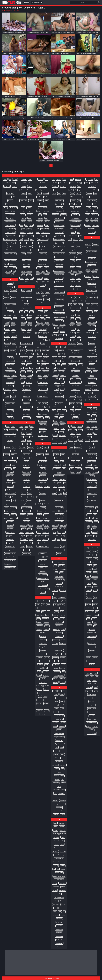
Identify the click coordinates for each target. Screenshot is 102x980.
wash (95, 594)
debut (32, 368)
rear (72, 411)
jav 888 (61, 328)
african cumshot (10, 403)
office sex (63, 851)
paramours (79, 257)
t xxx (96, 179)
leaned (62, 543)
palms (81, 236)
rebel (79, 414)
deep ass (27, 386)
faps (48, 282)
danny (24, 329)
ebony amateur (26, 465)
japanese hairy (59, 257)
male (63, 654)
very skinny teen (92, 493)
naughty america (59, 733)
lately (54, 497)
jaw (65, 335)
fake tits (47, 222)
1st (13, 275)
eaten (24, 451)
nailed (56, 694)
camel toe (23, 197)
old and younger (59, 880)
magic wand (62, 597)
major (56, 612)
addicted (13, 333)
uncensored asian (92, 290)
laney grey (63, 479)
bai (5, 462)
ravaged (72, 326)
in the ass (43, 714)
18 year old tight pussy (10, 239)
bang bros (7, 504)
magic (55, 597)
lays (54, 532)
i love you (41, 608)
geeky (43, 368)
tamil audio (96, 225)
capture (29, 229)
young (96, 691)
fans (48, 271)
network (64, 783)
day (32, 354)
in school (39, 707)
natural (62, 712)
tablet (92, 183)
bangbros (13, 508)
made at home (59, 576)
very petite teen (92, 486)
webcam (92, 640)
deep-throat (27, 411)
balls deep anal (10, 490)
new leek (55, 800)
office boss (62, 848)
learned (62, 550)
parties (72, 278)
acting (15, 319)
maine (62, 608)
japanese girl (59, 250)
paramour (71, 257)
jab (53, 179)
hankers (40, 525)
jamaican (55, 186)
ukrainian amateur (92, 251)
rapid (72, 319)
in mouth (46, 700)
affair (14, 393)
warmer (89, 590)
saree (72, 469)
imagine (39, 622)
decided (23, 375)
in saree (46, 703)
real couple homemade (75, 358)
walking (90, 566)
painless (80, 197)
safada (73, 433)
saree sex (78, 469)
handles (46, 515)
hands (39, 518)
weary (95, 622)
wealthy (96, 615)
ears (27, 437)
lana (64, 465)
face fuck (43, 183)
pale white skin (73, 236)
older (55, 901)
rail (79, 297)
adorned (14, 347)
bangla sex (10, 536)
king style (63, 375)
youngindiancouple (92, 723)
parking (72, 268)
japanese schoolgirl (59, 296)
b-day (8, 426)
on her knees (59, 929)
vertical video (89, 469)
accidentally (10, 308)
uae (89, 241)
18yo (6, 268)
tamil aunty (92, 232)
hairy (46, 465)
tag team (89, 193)
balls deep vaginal (10, 493)
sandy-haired (73, 458)
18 (10, 179)
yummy (92, 730)
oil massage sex (59, 858)
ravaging (79, 326)
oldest (64, 904)
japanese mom (59, 282)
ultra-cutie (88, 276)
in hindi (47, 686)
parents (78, 261)
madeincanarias (59, 587)
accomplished (8, 315)
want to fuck (94, 576)
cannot (30, 222)
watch (95, 601)
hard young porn (7, 11)
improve (47, 658)
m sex (64, 562)
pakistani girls (75, 218)
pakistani (78, 208)
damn (23, 319)
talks (87, 218)
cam (32, 190)
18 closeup (7, 186)
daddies (30, 301)
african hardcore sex (10, 407)
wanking (89, 573)
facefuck (46, 193)
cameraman (23, 200)
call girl (24, 186)
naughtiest (62, 726)
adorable (7, 347)
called (30, 186)
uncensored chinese (92, 294)
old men (55, 890)
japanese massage (59, 271)
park (78, 264)
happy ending (40, 536)
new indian (62, 797)
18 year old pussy (10, 232)
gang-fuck (39, 333)
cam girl (24, 193)
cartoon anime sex (26, 257)
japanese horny (59, 261)
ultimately (95, 269)
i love (48, 604)
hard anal (45, 539)
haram (48, 536)
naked (64, 698)
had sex (40, 447)
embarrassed (26, 553)
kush (60, 442)
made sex (59, 583)
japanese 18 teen (59, 218)
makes (56, 619)
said (79, 437)
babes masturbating (10, 433)
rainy (75, 305)
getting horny (43, 428)
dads (21, 312)
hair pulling (40, 454)
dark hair (29, 333)
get (39, 403)
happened (39, 529)
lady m (61, 458)
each (26, 426)
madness (55, 590)
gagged (39, 315)
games (47, 322)
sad (75, 430)
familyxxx (40, 268)
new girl (55, 797)
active (13, 322)
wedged (89, 661)
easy (24, 444)
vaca (95, 409)
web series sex (92, 636)
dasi (27, 347)
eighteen (30, 515)
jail (65, 183)
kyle (65, 442)
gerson (48, 400)
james (56, 190)
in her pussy (40, 686)
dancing (30, 326)
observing (63, 830)
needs (62, 754)
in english (46, 672)
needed (56, 754)
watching (89, 608)
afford (7, 396)
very (97, 469)
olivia (55, 912)
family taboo (43, 254)
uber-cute (88, 244)
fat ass (48, 292)
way (97, 612)
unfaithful (92, 365)
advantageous (10, 382)
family (38, 232)
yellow (90, 684)
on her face (59, 926)
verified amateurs (92, 451)
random (73, 315)
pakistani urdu (73, 229)
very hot (92, 476)
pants (73, 246)
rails (81, 301)
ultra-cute (94, 273)
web (95, 626)
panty (78, 246)
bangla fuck (10, 522)
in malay (39, 700)
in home (39, 689)
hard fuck (43, 564)
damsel (29, 319)
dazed (23, 361)
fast (48, 289)
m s (59, 562)
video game (89, 522)
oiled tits (56, 866)
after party (10, 411)
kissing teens (56, 400)
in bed (47, 661)
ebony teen (27, 486)
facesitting (40, 200)
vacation (95, 412)
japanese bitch (59, 232)
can (23, 211)
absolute (6, 297)
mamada (55, 668)
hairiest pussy (43, 462)
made (62, 573)
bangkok (14, 515)
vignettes (94, 532)
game (42, 319)
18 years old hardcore (10, 261)
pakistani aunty (75, 211)
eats (31, 458)
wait (97, 548)
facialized (46, 211)
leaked (64, 539)
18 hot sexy (10, 193)
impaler (47, 626)
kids (54, 365)
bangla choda (13, 518)
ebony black (26, 472)
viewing (94, 529)
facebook (47, 190)
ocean (63, 837)
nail (64, 691)
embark (23, 546)
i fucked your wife (44, 601)
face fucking (43, 186)
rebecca (73, 414)
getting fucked (43, 421)
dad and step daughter (26, 294)
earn (23, 433)
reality (79, 400)
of (55, 841)
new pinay (59, 807)
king (55, 372)
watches (95, 604)
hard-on (43, 592)
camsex (29, 208)
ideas (38, 619)
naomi (62, 705)
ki (54, 361)
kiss (56, 386)
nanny (56, 705)
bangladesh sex (10, 546)
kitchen (64, 400)
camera (30, 197)
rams (73, 312)
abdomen (10, 283)
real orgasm (75, 386)
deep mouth (27, 403)
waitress (95, 551)
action (7, 322)
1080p (5, 179)
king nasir (55, 375)
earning (29, 433)
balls (14, 483)
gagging (46, 315)
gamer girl (40, 322)
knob (56, 418)
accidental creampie (10, 305)
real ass (80, 343)
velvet (87, 440)
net (63, 779)
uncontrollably (92, 308)
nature (55, 726)
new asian (61, 793)
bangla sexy (10, 539)
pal (81, 229)
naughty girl (59, 740)
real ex (80, 365)
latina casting (59, 508)
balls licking (7, 497)
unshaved (96, 393)
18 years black (10, 250)
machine (55, 569)
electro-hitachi (30, 532)
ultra (88, 273)
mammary (63, 668)
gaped (43, 343)
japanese (64, 215)
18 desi (14, 186)
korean (55, 435)
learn (56, 550)
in (37, 661)
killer (59, 365)
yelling (94, 680)
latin (59, 504)
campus (30, 204)
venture (96, 444)
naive (59, 698)
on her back (59, 922)
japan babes (59, 197)
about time (13, 294)
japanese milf (59, 278)
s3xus (74, 426)
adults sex (7, 375)
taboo (97, 183)
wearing (94, 619)
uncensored (92, 287)
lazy (59, 532)
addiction (7, 336)
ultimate (88, 269)
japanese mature (59, 275)
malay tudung (59, 636)
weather (89, 626)
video (97, 518)
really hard (78, 407)
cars (32, 250)
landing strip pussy (59, 476)
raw (78, 329)
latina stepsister (59, 522)
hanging (47, 522)
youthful (88, 726)
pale (79, 232)
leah (54, 539)
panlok (72, 243)
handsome (46, 518)
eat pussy (31, 447)
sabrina (80, 426)
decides (30, 375)
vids (88, 525)
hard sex (39, 589)
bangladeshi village (10, 568)
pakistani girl (75, 215)
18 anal (15, 179)
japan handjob (59, 204)
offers (62, 844)
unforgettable (92, 368)
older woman (56, 904)
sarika (73, 472)
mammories (57, 672)
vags (88, 426)
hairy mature (43, 483)
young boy (96, 698)
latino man (63, 525)
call (29, 183)
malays (63, 640)
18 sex (5, 208)
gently (40, 375)
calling (22, 190)
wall (95, 566)
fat (43, 292)
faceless (46, 197)
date (32, 347)
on (64, 912)
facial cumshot (43, 208)
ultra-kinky (96, 276)
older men (62, 901)
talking (88, 215)
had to (46, 447)
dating (23, 350)
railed (70, 301)
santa (78, 462)
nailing (62, 694)
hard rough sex (43, 585)
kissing (59, 393)
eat (29, 444)
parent (72, 261)
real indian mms (75, 379)
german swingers (43, 396)
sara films (73, 465)
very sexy (92, 490)
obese (56, 827)
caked (24, 183)
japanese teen (59, 310)
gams (38, 326)
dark (23, 333)
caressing (24, 246)
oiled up (63, 866)
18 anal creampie (10, 183)
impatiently (43, 633)
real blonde (75, 347)
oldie (55, 908)
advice (14, 389)
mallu (62, 661)
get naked (41, 411)
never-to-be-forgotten (59, 790)
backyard (14, 454)
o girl (56, 823)
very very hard (92, 500)
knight (62, 414)
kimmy (64, 365)
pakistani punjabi (75, 225)
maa (55, 566)
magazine (62, 594)
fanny (43, 271)
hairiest (43, 458)
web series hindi (92, 633)
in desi (39, 672)
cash (27, 278)
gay (38, 365)
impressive (39, 658)
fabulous (40, 179)
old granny (56, 887)
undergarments (92, 322)
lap (65, 483)
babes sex (8, 437)
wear (88, 619)
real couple (75, 354)
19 (14, 271)
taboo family (92, 186)
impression (43, 654)
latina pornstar (59, 515)
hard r (43, 582)
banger (13, 511)
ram (72, 308)
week (95, 661)
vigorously (89, 536)
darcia (29, 329)
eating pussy (24, 458)
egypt (23, 500)
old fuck (55, 883)
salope (72, 444)
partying (78, 285)
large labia (62, 486)
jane (59, 193)
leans (62, 546)
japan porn (59, 208)
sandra (79, 451)
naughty (59, 730)
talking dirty (95, 215)
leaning (57, 546)
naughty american (59, 737)
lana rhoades (57, 469)
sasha (78, 472)
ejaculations (24, 525)
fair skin (40, 218)
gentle (39, 372)
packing (79, 183)
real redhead (72, 393)
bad (4, 458)
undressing (92, 347)
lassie (60, 493)
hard (39, 539)
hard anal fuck (43, 543)
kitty (59, 411)
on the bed (59, 933)
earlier (31, 430)
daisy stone (24, 315)
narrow (57, 709)
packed (72, 183)
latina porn (63, 511)
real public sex (75, 389)
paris (73, 264)
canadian (30, 215)
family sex (43, 246)
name (56, 701)
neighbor (56, 758)
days (31, 358)
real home (75, 368)
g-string (41, 312)
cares (32, 239)
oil (55, 855)
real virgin (73, 400)
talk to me (89, 211)
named (62, 701)
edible (30, 493)
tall (91, 218)
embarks (26, 550)
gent (48, 368)
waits (89, 555)
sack (70, 430)
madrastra (63, 590)
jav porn (63, 331)
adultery (10, 368)
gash (39, 361)
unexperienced (92, 361)
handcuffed (39, 504)
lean (56, 543)
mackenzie (63, 569)
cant (26, 225)
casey (22, 278)
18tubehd (13, 264)
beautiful (16, 11)
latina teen (55, 525)
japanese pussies (59, 292)
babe (13, 426)
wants (89, 583)
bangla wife (10, 543)
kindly (64, 368)
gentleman (46, 372)
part (70, 271)
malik (56, 661)
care (21, 239)
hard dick (47, 557)
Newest (27, 3)
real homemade (75, 372)
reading (73, 336)
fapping (43, 282)
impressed (43, 650)
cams (23, 208)
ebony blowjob (27, 476)
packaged (78, 179)
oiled (54, 862)
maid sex (62, 604)
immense (46, 622)
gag (46, 312)
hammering (40, 497)
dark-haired (27, 336)
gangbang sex (43, 336)
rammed (78, 308)
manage (56, 682)
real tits (79, 396)
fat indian (39, 299)
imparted (39, 629)
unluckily (88, 389)
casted (27, 282)
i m (47, 608)
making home (59, 622)
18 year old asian (10, 225)
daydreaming (24, 358)
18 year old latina (10, 229)
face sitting (39, 190)
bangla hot (10, 529)
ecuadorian (24, 490)
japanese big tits (59, 229)
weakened (89, 615)
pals (70, 239)
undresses (92, 343)
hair (45, 451)
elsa (31, 543)
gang (48, 326)
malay (63, 629)
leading (57, 536)
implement (43, 636)
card (32, 236)
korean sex (56, 439)
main (56, 608)
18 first (14, 190)
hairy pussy (39, 486)
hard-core (46, 589)
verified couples (92, 454)
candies (24, 218)
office (55, 848)
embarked (30, 546)
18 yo (6, 264)
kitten (63, 407)
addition (14, 336)
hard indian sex (43, 575)
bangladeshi (10, 550)
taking (88, 208)
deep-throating (27, 414)
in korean (45, 693)
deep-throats (27, 418)
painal (72, 193)
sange (80, 458)
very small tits (92, 497)
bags (16, 458)
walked (94, 562)
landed (59, 472)
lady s (56, 462)
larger (56, 490)
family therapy (43, 261)
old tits (59, 894)
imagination (45, 619)
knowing (56, 428)
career (26, 239)
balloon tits (8, 483)
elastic (31, 525)
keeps (56, 354)
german (46, 375)
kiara (59, 361)
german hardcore (43, 382)
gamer (48, 319)
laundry (55, 529)
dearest (29, 365)
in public (39, 703)
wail (87, 548)
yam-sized (90, 673)
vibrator (89, 515)
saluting (79, 444)
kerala (54, 358)
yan (96, 673)
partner (79, 278)
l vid (54, 451)
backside (6, 454)
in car (40, 668)
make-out (56, 615)
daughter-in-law (24, 354)
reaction (73, 333)
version (95, 465)
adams (13, 329)
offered (56, 844)
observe (55, 830)
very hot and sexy (92, 479)
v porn (89, 409)
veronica (89, 465)
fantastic (40, 278)
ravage (79, 322)
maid (55, 604)
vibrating (95, 511)
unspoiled (89, 400)
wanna (95, 573)
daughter (29, 350)
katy (56, 350)
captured (23, 232)
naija (59, 691)
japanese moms (59, 285)
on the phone (59, 943)
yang (87, 677)
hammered (43, 493)
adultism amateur (10, 372)
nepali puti (55, 765)
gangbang (47, 333)
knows (63, 428)
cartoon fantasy (26, 261)
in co (45, 668)
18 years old (10, 257)
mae (55, 594)
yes (95, 684)
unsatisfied (95, 389)
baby (14, 437)
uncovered (89, 312)
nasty (62, 709)
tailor (95, 193)
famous (46, 268)
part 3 (72, 275)
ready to (73, 340)
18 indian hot (7, 197)
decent (23, 372)
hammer (47, 490)
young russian (92, 709)
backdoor (6, 451)
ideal (42, 615)
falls (38, 229)
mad (56, 573)
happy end (46, 532)
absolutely (14, 297)
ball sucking (10, 476)
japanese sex (59, 299)
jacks (64, 179)
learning (59, 553)
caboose (24, 179)
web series (92, 629)
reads (79, 336)
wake (94, 555)
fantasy (46, 278)
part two (78, 275)
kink (57, 379)
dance (30, 322)
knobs (62, 418)
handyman (39, 522)
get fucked (40, 407)
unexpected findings (92, 354)
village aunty (92, 539)
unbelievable (92, 280)
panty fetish (75, 250)
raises (80, 305)
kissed (56, 389)
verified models (92, 458)
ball (14, 469)
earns (21, 437)
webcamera (92, 647)
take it (92, 197)
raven (73, 329)
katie (58, 347)
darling (22, 347)
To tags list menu (37, 3)
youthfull (95, 726)
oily (54, 869)
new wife (56, 815)
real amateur (72, 343)
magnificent (62, 601)
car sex (26, 236)
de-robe (29, 361)
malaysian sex (59, 650)
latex (54, 504)
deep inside (27, 396)
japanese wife (59, 321)
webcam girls (92, 643)
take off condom (92, 200)
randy (79, 315)
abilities (6, 290)
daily (26, 312)
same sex (72, 451)
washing (89, 597)
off (58, 841)
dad (23, 290)
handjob (43, 508)
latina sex (59, 518)
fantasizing (46, 275)
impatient (46, 629)
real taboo (72, 396)
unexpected (92, 350)
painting (73, 200)
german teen (40, 400)
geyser (43, 439)
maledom (63, 658)
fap (37, 282)
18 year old (10, 218)
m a (54, 562)
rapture (78, 319)
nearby (64, 744)
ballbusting (10, 479)
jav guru (56, 331)
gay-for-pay (45, 365)
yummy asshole (92, 733)
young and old (92, 694)
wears (89, 622)
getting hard (43, 425)
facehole (39, 197)
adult (6, 354)
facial (47, 200)
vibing (88, 511)
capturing (30, 232)
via (97, 508)
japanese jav (59, 268)
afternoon (10, 418)
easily (32, 437)
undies (96, 333)
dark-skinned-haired (26, 343)
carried (22, 250)
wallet (89, 569)
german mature (43, 389)
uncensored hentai (92, 297)
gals (37, 319)
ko (56, 432)
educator (30, 497)
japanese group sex (59, 254)
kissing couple (59, 396)
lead (64, 532)
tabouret (96, 190)
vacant (88, 412)
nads (54, 691)
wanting (95, 580)
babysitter (8, 447)
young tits (92, 716)
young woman (92, 719)
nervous (57, 779)
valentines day (89, 430)
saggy (79, 433)
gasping (45, 361)
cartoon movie (27, 264)
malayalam (56, 640)
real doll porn (72, 365)
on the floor (59, 940)
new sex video (59, 811)
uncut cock (92, 315)
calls (27, 190)
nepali (63, 758)
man (64, 672)
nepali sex (63, 765)
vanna (89, 437)
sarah (79, 465)
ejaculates (26, 518)
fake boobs (39, 222)
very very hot (92, 504)
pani (81, 239)
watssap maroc (89, 612)
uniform (95, 372)
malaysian (63, 643)
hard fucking (43, 571)
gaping (38, 350)
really (71, 407)
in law (45, 696)
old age (63, 869)
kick (63, 361)
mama (64, 665)
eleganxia (30, 536)
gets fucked (40, 418)
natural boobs (59, 719)
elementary (24, 539)
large (55, 486)
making (62, 619)
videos (96, 522)
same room (78, 447)
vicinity (87, 518)
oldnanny (62, 908)
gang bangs (43, 329)
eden (31, 490)
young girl (92, 701)
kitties (54, 411)
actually (7, 329)
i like (43, 604)
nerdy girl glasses (59, 776)
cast (32, 278)
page (79, 186)
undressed (92, 340)
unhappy (89, 372)
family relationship (43, 239)
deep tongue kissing (27, 407)
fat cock (40, 296)
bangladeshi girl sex (10, 561)
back (14, 447)
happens (47, 529)
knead (64, 411)
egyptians (23, 515)
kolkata (61, 432)
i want (38, 612)
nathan (56, 712)
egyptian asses (26, 504)
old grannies (62, 883)
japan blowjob (59, 200)
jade (60, 183)
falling (47, 225)
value (97, 430)
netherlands (56, 783)
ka (54, 347)
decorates (24, 379)
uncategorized (92, 283)
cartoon (29, 254)
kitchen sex (56, 407)
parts (79, 282)
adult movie (13, 354)
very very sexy (90, 508)
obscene (62, 827)
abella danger (10, 287)
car (21, 236)
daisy (32, 312)
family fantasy (46, 232)
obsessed (55, 834)
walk (89, 562)
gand (43, 326)
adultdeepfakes (10, 365)
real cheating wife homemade (75, 351)
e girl (21, 426)
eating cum (27, 454)
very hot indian (92, 483)
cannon (23, 222)
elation (24, 529)
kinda (59, 368)
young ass (88, 698)
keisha (62, 354)
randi (78, 312)
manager (63, 682)
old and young (59, 873)
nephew (57, 769)
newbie (63, 815)
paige (75, 190)
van (95, 433)
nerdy (59, 772)
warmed (95, 587)
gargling (46, 358)
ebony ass (27, 469)
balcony (8, 465)
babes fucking (13, 430)
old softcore (63, 890)
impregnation (43, 647)
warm (95, 583)
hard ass (43, 550)
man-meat (62, 679)
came (30, 193)
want (87, 576)
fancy (38, 271)
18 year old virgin (10, 243)
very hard (95, 472)
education (23, 497)
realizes (79, 403)
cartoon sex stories (27, 271)
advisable (8, 393)
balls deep (10, 486)
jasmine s (63, 324)
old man (63, 887)
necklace (57, 751)
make (62, 612)
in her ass (43, 679)
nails (54, 698)
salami (71, 440)
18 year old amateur (10, 222)
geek (38, 368)
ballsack (15, 497)
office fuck (55, 851)
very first (88, 472)
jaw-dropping (59, 338)
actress (13, 326)
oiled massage (62, 862)
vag (89, 416)
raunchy (72, 322)
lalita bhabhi (57, 465)
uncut (96, 312)
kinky (61, 379)
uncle (88, 305)
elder (30, 529)
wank (95, 569)
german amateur (43, 379)
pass (75, 289)
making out (56, 629)
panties (79, 243)
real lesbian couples (75, 382)
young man (92, 705)
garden (40, 354)
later (59, 497)
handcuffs (47, 504)
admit (14, 343)
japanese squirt (59, 307)
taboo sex (88, 190)
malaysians (57, 654)
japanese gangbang (59, 246)
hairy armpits (43, 472)
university (88, 386)
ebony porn (26, 483)
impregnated (43, 643)
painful (78, 193)
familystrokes (43, 264)
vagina (94, 416)
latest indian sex (59, 500)
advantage (10, 379)
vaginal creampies (92, 423)
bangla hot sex (10, 532)
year (97, 677)
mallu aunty (56, 665)
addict (7, 333)
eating (29, 451)
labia (59, 451)
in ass (42, 661)
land (64, 469)
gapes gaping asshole (43, 347)
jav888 (54, 335)
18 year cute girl (10, 215)
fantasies (39, 275)
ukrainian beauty (92, 255)
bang (13, 500)
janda (54, 193)
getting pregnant (43, 435)
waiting (88, 551)
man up (55, 679)
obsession (63, 834)
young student (92, 712)
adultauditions (10, 361)
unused (96, 400)
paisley (72, 204)
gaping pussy (46, 350)
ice (48, 612)
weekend (92, 665)
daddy (27, 305)
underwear (89, 333)
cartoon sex (26, 268)
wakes (95, 559)
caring (30, 246)
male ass (55, 658)
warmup (89, 594)
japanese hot (59, 264)
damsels (24, 322)
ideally (48, 615)
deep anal (29, 382)
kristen (54, 442)
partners (73, 282)
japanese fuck (59, 243)
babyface (10, 440)
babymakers (10, 444)
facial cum (43, 204)
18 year (13, 211)
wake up (89, 559)
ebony (27, 462)
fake (46, 218)
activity (7, 326)
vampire (90, 433)
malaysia (55, 643)
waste (89, 601)
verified (92, 447)
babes (5, 430)
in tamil (47, 711)
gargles (39, 358)
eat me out (23, 447)
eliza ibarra (24, 543)
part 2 (81, 271)
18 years (10, 246)
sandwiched (75, 454)
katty (64, 347)
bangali (6, 508)
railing (76, 301)
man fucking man (59, 675)
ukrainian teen (92, 266)
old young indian (59, 897)
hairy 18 (43, 469)
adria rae (13, 350)
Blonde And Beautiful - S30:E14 (12, 96)
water (95, 608)
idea (37, 615)
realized (72, 403)
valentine (94, 426)
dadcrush (23, 301)
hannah (46, 525)
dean (23, 365)
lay (65, 529)
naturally (63, 723)
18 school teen (10, 204)
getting (47, 418)
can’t (23, 229)
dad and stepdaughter (27, 297)
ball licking (10, 472)
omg (60, 912)
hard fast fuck (43, 561)
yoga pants (89, 691)
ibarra (44, 612)
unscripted (88, 393)
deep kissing (27, 400)
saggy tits (73, 437)
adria (7, 350)
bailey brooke (12, 462)
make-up (63, 615)
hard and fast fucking (43, 546)
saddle (80, 430)
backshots (14, 451)
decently (30, 372)
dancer (23, 326)
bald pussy (8, 469)
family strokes (43, 250)
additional (8, 340)
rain (70, 305)
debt (27, 368)
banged (7, 511)
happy (39, 532)
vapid (95, 437)
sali (76, 440)
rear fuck (78, 411)
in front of (46, 675)
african (14, 400)
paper (80, 254)
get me (47, 407)
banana (8, 500)
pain (81, 190)
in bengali (40, 665)
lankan (60, 483)
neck (62, 747)
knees (56, 414)
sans (73, 462)
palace (73, 232)
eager (32, 426)
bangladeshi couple (10, 553)
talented (95, 208)
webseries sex (92, 654)
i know (38, 604)
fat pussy (47, 299)
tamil (87, 222)
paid (70, 190)
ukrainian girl (92, 259)
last (65, 493)
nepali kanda (59, 762)
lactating (56, 454)
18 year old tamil (10, 236)
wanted (88, 580)
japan (64, 193)
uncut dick (92, 319)
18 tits (7, 211)
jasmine (55, 324)
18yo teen (8, 271)
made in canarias (59, 580)
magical (55, 601)
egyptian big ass (27, 508)
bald (14, 465)
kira (63, 382)
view (89, 529)
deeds (30, 379)
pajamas (79, 204)
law (60, 529)
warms (95, 590)
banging (7, 515)
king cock (61, 372)
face (46, 179)
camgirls (23, 204)
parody (79, 268)
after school (10, 414)
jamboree (63, 186)
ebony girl (26, 479)
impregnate (43, 640)
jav (56, 328)
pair (79, 200)
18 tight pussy (13, 208)
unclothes (94, 305)
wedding (95, 658)
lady (56, 458)
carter (23, 254)
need (63, 751)
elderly (21, 532)
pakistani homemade (75, 222)
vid (92, 518)
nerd (63, 769)
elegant (23, 536)
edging (24, 493)
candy (30, 218)
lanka (54, 483)
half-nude (47, 486)
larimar (54, 493)
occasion (56, 837)
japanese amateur (59, 225)
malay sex (59, 633)
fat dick (46, 296)
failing (45, 215)
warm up (88, 587)
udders (88, 248)
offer (63, 841)
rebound (75, 418)
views (88, 532)
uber (94, 241)
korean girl (62, 435)
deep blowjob (27, 389)
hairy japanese (43, 479)
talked (96, 211)
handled (39, 515)
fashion (43, 285)
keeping (61, 350)
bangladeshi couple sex (10, 557)
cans (21, 225)
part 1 (75, 271)
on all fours (56, 915)
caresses (30, 243)
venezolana (95, 440)
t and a (91, 179)
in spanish (40, 711)
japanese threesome (59, 314)
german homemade (43, 386)
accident (6, 301)
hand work (43, 500)
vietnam (94, 525)
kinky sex (57, 382)
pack (72, 179)
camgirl (31, 200)
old (58, 869)
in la (40, 696)
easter (23, 440)
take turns (89, 204)
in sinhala (46, 707)
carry (27, 250)
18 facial (7, 190)
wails (92, 548)
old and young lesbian (59, 876)
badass (10, 458)
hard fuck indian (43, 568)
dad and (29, 290)
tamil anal (88, 225)
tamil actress (94, 222)
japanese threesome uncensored (59, 317)
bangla (5, 518)
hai (41, 451)
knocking (63, 425)
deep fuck (26, 393)
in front (39, 675)
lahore (62, 462)
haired (47, 454)
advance (14, 375)
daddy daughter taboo (27, 308)
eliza (31, 539)
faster (38, 292)
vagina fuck (92, 419)
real (79, 340)
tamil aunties (92, 229)
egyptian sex (27, 511)
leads (62, 536)
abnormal (13, 290)
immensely (40, 626)
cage (30, 179)
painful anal (72, 197)
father (43, 303)
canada (23, 215)
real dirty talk (75, 361)
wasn (95, 597)
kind (54, 368)
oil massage (61, 855)
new (55, 793)
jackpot (59, 179)
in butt (47, 665)
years (89, 680)
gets (47, 411)
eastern (29, 440)
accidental (14, 301)
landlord (55, 479)
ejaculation (27, 522)
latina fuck (55, 511)
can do (29, 211)
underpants (92, 326)
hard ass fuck (43, 553)
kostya (63, 439)
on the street (59, 947)
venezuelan (89, 444)
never (59, 786)
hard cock (39, 557)
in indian (46, 689)
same (71, 447)
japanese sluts (59, 303)
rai (75, 297)
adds (14, 340)
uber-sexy (96, 244)
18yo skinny (13, 268)
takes (96, 204)
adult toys (10, 358)
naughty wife (56, 744)
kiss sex (61, 386)
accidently (10, 312)
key (60, 358)
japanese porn (59, 289)
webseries (92, 650)
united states (92, 382)
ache (15, 315)
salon (81, 440)
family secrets (43, 243)
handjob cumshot (43, 511)
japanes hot (55, 215)
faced (39, 193)
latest (64, 497)
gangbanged (40, 340)
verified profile (92, 462)
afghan (13, 396)
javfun (60, 335)
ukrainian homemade (92, 262)
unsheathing (92, 396)
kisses (62, 389)
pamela (75, 239)
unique (92, 375)
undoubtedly (92, 336)
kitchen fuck (59, 403)
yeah (92, 677)
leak (59, 539)
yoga (96, 687)
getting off (43, 432)
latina (64, 504)
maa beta (62, 566)
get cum (45, 403)
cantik (31, 225)
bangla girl (10, 525)
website (88, 658)
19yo (8, 275)
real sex (80, 393)
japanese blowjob (59, 236)
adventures (7, 389)
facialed (39, 211)
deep (23, 382)
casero (29, 275)
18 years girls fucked (10, 254)
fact (40, 215)
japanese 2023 (59, 222)
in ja (39, 693)
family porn (43, 236)
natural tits (56, 723)
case (23, 275)
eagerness (24, 430)
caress (23, 243)
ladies (63, 454)
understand (92, 329)
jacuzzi (55, 183)
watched (88, 604)
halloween (39, 490)
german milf (43, 393)
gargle (46, 354)
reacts (79, 333)
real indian (75, 375)
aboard (6, 294)
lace (64, 451)
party (72, 285)
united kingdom (92, 379)
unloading (96, 386)
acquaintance (7, 319)
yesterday (89, 687)
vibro (95, 515)
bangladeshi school (10, 564)
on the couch (59, 936)
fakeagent (40, 225)
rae (72, 297)
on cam (63, 915)
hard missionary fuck (43, 578)
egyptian (29, 500)
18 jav (15, 197)
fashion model (41, 289)
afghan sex (7, 400)
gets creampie (43, 414)
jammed (62, 190)
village (96, 536)
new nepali (63, 800)
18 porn (10, 200)
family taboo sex (43, 257)
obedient (62, 823)
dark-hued (26, 340)
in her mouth (43, 682)
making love (59, 626)
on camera (59, 919)
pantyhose (73, 254)
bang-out (14, 504)
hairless (40, 465)
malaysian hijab (59, 647)
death (21, 368)
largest (62, 490)
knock (56, 421)
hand (47, 497)
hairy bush (43, 476)
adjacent (7, 343)
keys (64, 358)
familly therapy (45, 229)
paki (72, 208)
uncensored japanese (92, 301)
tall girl (96, 218)
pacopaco (73, 186)
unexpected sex (92, 358)
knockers (56, 425)
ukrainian (95, 248)
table (86, 183)
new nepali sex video (59, 804)
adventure (10, 386)
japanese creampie (59, 239)
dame (31, 315)
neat (57, 747)
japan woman (59, 211)
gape (48, 340)
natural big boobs (59, 716)
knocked (62, 421)
